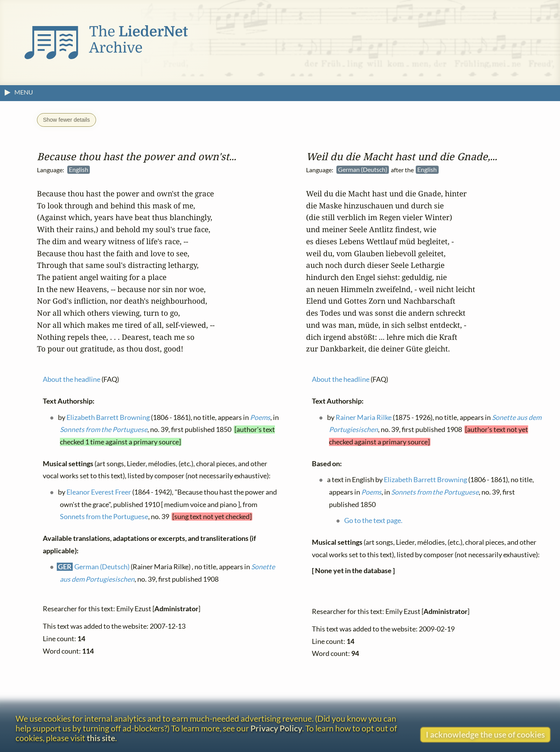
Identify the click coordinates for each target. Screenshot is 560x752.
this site (101, 738)
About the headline (72, 379)
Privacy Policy (276, 728)
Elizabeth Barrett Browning (108, 417)
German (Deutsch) (102, 567)
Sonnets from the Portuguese (104, 429)
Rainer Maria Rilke (364, 417)
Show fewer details (66, 120)
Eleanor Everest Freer (99, 492)
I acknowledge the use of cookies (485, 734)
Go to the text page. (373, 520)
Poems (260, 417)
